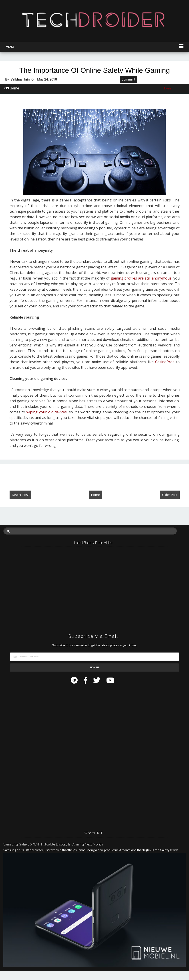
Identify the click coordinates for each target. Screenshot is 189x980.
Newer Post (20, 495)
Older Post (170, 495)
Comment (128, 79)
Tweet (168, 88)
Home (95, 495)
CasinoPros (165, 362)
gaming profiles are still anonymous (141, 278)
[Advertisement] (37, 756)
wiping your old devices (47, 412)
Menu (10, 47)
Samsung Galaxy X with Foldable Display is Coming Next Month (53, 844)
